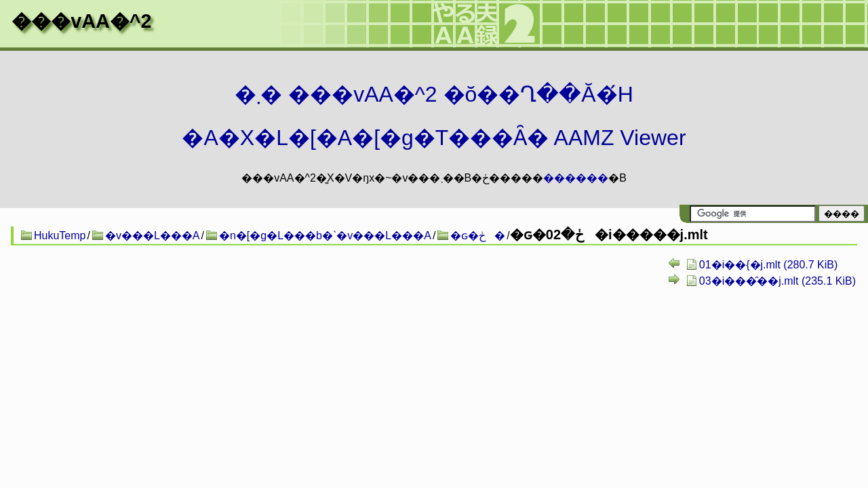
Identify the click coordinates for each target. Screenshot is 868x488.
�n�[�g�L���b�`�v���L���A (325, 236)
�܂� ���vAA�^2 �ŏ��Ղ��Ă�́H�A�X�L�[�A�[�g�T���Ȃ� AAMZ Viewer (434, 116)
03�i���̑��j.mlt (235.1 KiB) (777, 281)
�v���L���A (153, 236)
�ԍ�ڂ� (478, 236)
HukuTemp (60, 236)
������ (576, 178)
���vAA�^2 (81, 21)
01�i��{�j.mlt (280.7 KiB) (769, 265)
